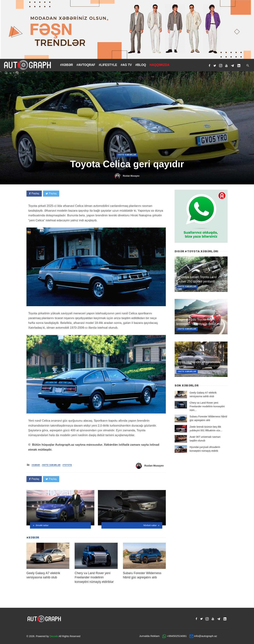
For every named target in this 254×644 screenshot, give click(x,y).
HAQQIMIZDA (160, 65)
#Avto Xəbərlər (127, 155)
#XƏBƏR (67, 65)
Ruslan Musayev (131, 176)
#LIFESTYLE (108, 65)
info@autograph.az (206, 636)
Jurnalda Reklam (149, 636)
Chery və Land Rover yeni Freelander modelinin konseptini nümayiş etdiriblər (94, 577)
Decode (54, 636)
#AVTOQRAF (86, 65)
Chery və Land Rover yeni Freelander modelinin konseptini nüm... (207, 406)
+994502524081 (177, 636)
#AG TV (126, 65)
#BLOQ (141, 65)
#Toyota (67, 465)
